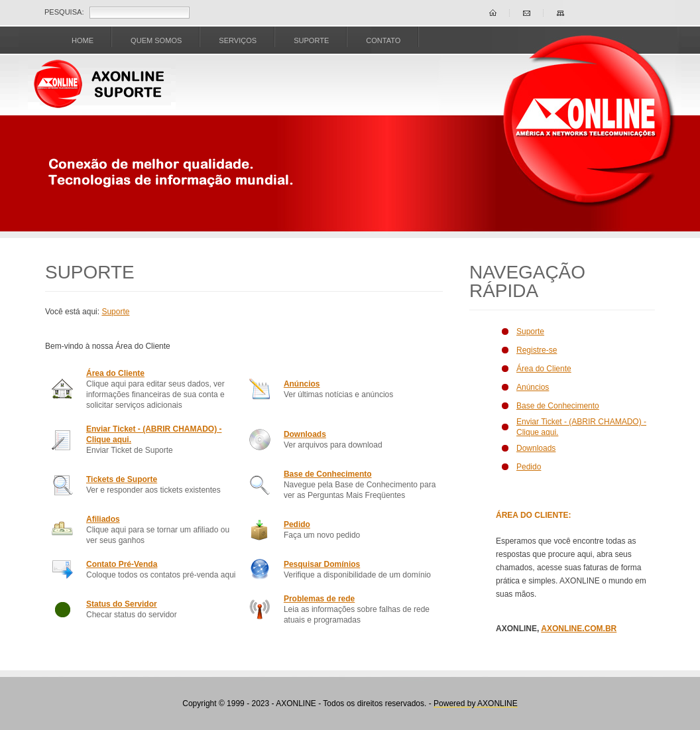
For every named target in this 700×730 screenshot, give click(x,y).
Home (83, 40)
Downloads (305, 434)
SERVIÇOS (238, 40)
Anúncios (302, 384)
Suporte (115, 312)
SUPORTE (311, 40)
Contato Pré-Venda (122, 564)
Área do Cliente (115, 373)
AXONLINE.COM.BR (579, 629)
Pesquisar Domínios (322, 564)
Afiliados (103, 519)
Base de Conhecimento (328, 474)
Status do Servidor (122, 604)
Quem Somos (156, 40)
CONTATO (383, 40)
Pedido (297, 524)
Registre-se (537, 350)
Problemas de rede (319, 599)
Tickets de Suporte (122, 479)
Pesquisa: (64, 12)
